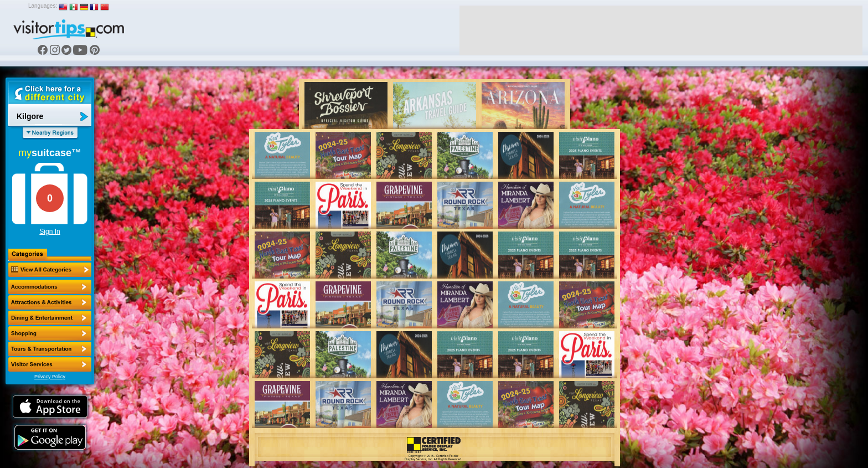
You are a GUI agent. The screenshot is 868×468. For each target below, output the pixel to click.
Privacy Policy (50, 377)
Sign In (50, 232)
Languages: (43, 6)
